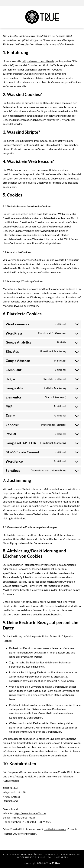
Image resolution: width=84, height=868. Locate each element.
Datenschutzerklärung (26, 854)
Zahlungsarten (58, 857)
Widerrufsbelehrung (31, 857)
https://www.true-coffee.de (38, 61)
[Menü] (5, 17)
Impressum (52, 854)
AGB (6, 854)
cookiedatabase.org (55, 829)
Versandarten (71, 854)
